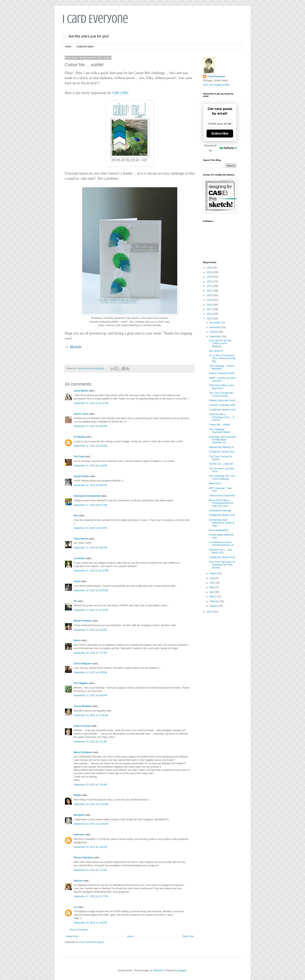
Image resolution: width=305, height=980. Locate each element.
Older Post (188, 936)
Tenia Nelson (81, 539)
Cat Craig (79, 457)
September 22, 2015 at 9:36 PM (90, 695)
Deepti (77, 795)
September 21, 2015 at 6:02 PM (90, 485)
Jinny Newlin (81, 391)
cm (75, 907)
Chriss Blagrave (83, 664)
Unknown (79, 835)
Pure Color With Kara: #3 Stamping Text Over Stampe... (222, 565)
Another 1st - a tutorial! (221, 464)
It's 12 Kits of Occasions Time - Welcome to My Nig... (222, 358)
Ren (76, 516)
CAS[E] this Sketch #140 (222, 515)
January (214, 606)
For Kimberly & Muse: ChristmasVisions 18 (221, 544)
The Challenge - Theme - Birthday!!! (222, 367)
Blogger (183, 970)
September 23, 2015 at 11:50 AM (91, 824)
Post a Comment (79, 930)
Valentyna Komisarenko (87, 496)
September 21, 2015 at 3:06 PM (90, 426)
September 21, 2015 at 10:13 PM (91, 571)
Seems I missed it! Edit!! (222, 373)
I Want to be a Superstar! (222, 496)
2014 (210, 612)
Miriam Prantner (83, 621)
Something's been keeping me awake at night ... (222, 523)
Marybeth (79, 815)
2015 (210, 319)
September (216, 336)
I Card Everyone (95, 19)
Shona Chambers (83, 858)
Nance (77, 640)
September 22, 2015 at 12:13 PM (91, 610)
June (212, 583)
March (213, 597)
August (214, 573)
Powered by (220, 148)
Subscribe (220, 133)
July (212, 578)
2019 (210, 300)
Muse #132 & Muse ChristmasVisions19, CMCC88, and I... (221, 503)
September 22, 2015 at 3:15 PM (90, 630)
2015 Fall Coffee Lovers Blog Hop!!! (222, 387)
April (212, 592)
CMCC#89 (120, 93)
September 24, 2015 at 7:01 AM (90, 870)
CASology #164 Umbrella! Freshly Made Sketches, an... (223, 440)
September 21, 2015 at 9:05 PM (90, 548)
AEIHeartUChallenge (220, 511)
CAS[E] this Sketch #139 (222, 557)
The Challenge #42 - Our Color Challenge (222, 477)
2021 (210, 291)
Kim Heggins (81, 683)
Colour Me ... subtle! (220, 425)
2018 (210, 305)
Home (68, 47)
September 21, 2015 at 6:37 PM (90, 505)
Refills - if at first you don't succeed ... (223, 379)
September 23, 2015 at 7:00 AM (90, 785)
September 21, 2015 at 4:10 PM (90, 466)
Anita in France (82, 726)
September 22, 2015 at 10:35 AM (91, 590)
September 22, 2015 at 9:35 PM (90, 672)
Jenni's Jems (81, 414)
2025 (210, 272)
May (212, 587)
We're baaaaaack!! (219, 530)
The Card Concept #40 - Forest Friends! (222, 394)
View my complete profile (216, 85)
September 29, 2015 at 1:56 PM (90, 923)
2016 (210, 314)
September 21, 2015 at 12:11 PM (91, 403)
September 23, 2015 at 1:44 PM (90, 847)
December (215, 323)
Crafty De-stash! (85, 47)
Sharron (78, 881)
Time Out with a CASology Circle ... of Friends (222, 417)
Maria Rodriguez (83, 752)
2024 (210, 277)
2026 (210, 268)
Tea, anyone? (216, 351)
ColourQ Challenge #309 (222, 405)
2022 (210, 286)
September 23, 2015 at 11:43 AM (91, 804)
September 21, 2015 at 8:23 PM (90, 528)
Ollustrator (159, 970)
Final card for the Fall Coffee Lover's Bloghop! (220, 343)
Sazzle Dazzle (81, 476)
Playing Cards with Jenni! (222, 400)
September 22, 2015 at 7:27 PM (90, 653)
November (215, 327)
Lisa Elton (79, 558)
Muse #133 (215, 483)
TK (75, 601)
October (214, 332)
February (215, 601)
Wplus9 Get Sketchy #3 (221, 447)
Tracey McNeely (83, 706)
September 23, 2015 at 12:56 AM (91, 715)
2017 (210, 309)
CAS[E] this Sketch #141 (222, 452)
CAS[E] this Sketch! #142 (222, 410)
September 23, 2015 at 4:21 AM (90, 742)
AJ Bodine (80, 437)
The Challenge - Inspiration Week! (220, 431)
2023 (210, 282)
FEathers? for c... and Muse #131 (220, 551)
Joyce (77, 581)
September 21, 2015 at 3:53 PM (90, 446)
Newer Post (72, 936)
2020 (210, 295)
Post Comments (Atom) (92, 942)
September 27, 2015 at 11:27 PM (91, 896)
